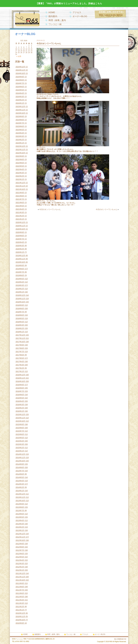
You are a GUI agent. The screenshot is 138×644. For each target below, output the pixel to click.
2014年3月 (20, 484)
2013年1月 (20, 530)
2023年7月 (20, 123)
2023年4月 (20, 133)
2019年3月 (20, 285)
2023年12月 (20, 106)
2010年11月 (20, 616)
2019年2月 (20, 289)
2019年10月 (20, 262)
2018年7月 (20, 312)
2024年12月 (20, 67)
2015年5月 (20, 438)
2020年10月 (20, 229)
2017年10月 (20, 342)
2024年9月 (20, 77)
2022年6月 (20, 163)
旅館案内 (38, 634)
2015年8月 (20, 428)
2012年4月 (20, 560)
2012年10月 (20, 540)
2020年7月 (20, 239)
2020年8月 (20, 236)
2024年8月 (20, 80)
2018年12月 (20, 295)
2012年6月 (20, 554)
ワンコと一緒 (55, 24)
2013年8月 (20, 507)
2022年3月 (20, 173)
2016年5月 (20, 398)
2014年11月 (20, 458)
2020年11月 (20, 226)
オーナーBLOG (80, 16)
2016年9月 (20, 385)
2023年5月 (20, 130)
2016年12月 (20, 375)
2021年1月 (20, 219)
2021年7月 (20, 199)
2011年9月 (20, 583)
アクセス (77, 12)
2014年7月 (20, 471)
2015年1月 (20, 451)
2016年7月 (20, 391)
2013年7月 (20, 511)
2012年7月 (20, 550)
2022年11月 (20, 150)
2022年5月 (20, 166)
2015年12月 (20, 414)
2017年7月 (20, 352)
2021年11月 (20, 186)
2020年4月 (20, 242)
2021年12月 (20, 183)
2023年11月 (20, 110)
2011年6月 (20, 593)
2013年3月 (20, 524)
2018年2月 (20, 328)
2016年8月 (20, 388)
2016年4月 (20, 401)
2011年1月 (20, 610)
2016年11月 (20, 378)
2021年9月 (20, 193)
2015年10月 (20, 421)
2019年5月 (20, 279)
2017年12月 (20, 335)
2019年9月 (20, 265)
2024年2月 (20, 100)
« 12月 (19, 56)
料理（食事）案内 (57, 20)
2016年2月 (20, 408)
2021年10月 (20, 189)
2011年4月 (20, 600)
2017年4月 (20, 361)
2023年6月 (20, 126)
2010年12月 (20, 613)
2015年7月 (20, 431)
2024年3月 (20, 97)
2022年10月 (20, 153)
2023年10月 (20, 113)
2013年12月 (20, 494)
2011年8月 (20, 587)
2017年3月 (20, 365)
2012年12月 (20, 534)
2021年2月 (20, 216)
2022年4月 (20, 169)
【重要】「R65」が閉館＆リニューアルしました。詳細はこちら (69, 4)
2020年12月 (20, 222)
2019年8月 (20, 269)
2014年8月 (20, 467)
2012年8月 (20, 547)
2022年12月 (20, 146)
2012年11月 (20, 537)
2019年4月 (20, 282)
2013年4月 (20, 520)
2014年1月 (20, 491)
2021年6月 (20, 203)
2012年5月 (20, 557)
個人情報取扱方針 (120, 639)
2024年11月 (20, 70)
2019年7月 (20, 272)
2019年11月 (20, 259)
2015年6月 (20, 434)
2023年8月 (20, 120)
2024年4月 (20, 93)
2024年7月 (20, 83)
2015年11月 (20, 418)
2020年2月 (20, 249)
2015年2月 (20, 448)
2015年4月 (20, 441)
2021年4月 (20, 209)
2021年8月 (20, 196)
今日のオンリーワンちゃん (50, 209)
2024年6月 (20, 87)
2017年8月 (20, 348)
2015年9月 (20, 424)
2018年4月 (20, 322)
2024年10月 (20, 73)
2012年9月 (20, 544)
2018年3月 (20, 325)
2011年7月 (20, 590)
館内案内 (53, 16)
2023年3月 (20, 136)
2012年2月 (20, 567)
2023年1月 (20, 143)
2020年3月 (20, 246)
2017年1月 (20, 371)
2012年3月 (20, 563)
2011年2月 (20, 607)
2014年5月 (20, 477)
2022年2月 (20, 176)
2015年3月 (20, 444)
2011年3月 (20, 603)
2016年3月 (20, 405)
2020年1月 (20, 252)
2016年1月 (20, 411)
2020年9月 (20, 232)
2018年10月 (20, 302)
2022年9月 (20, 156)
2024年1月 (20, 103)
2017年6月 (20, 355)
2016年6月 (20, 395)
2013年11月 (20, 497)
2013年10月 (20, 501)
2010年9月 (20, 623)
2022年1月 (20, 179)
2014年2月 (20, 487)
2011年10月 (20, 580)
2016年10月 (20, 381)
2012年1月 (20, 570)
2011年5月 (20, 597)
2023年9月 (20, 116)
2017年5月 (20, 358)
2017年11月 (20, 338)
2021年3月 (20, 212)
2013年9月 (20, 504)
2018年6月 (20, 315)
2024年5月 (20, 90)
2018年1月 (20, 332)
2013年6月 (20, 514)
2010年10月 (20, 620)
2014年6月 (20, 474)
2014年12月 (20, 454)
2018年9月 (20, 305)
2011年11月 (20, 577)
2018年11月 (20, 299)
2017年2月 (20, 368)
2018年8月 (20, 308)
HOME (52, 12)
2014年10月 (20, 461)
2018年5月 (20, 318)
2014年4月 (20, 481)
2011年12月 (20, 573)
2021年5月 (20, 206)
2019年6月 (20, 275)
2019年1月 (20, 292)
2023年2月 (20, 140)
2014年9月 (20, 464)
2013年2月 (20, 527)
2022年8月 (20, 159)
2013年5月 (20, 517)
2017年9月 (20, 345)
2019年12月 (20, 256)
